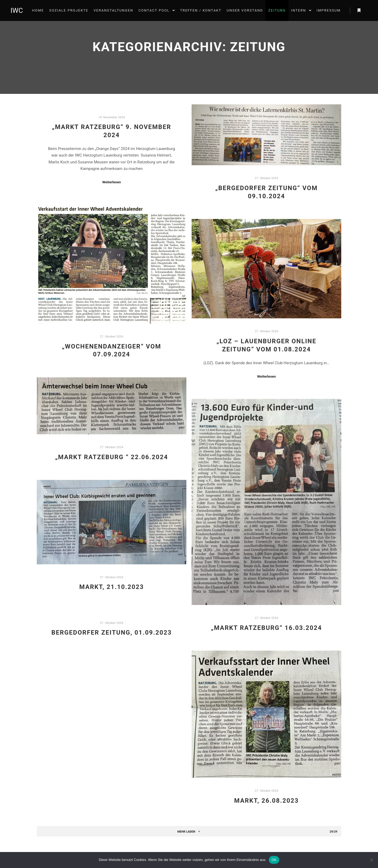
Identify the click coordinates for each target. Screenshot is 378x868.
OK (274, 860)
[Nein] (371, 860)
